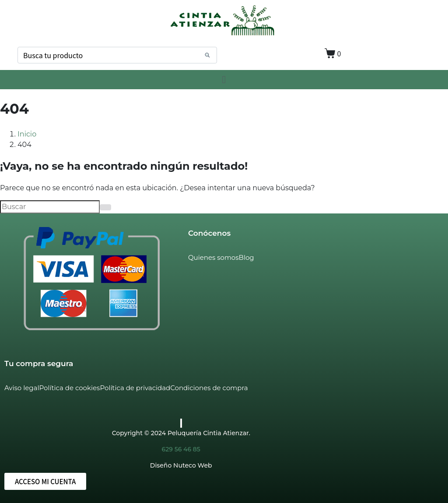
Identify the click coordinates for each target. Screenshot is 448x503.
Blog (247, 257)
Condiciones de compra (209, 388)
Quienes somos (213, 257)
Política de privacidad (135, 388)
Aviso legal (22, 388)
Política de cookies (69, 388)
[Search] (207, 55)
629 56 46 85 (181, 449)
